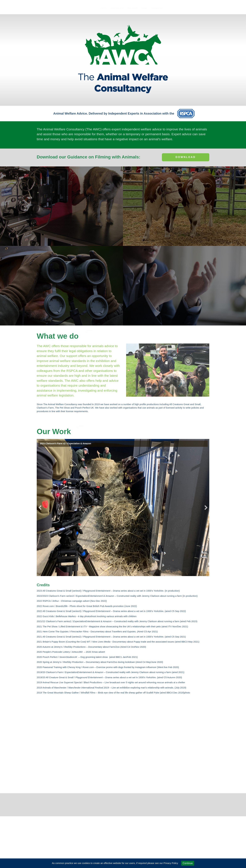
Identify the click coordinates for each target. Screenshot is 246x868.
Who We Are (117, 8)
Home (104, 8)
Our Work (133, 8)
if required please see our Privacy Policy (157, 863)
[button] (40, 508)
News (144, 8)
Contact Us (157, 8)
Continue (188, 863)
